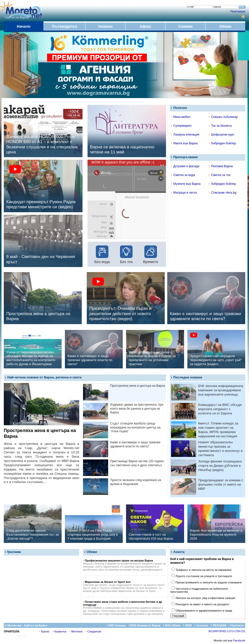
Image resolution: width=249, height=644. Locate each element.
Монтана (76, 631)
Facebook (239, 640)
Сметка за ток (220, 175)
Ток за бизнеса (220, 126)
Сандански (93, 631)
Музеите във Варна (186, 184)
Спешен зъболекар (223, 117)
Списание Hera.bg (223, 193)
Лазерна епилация (185, 135)
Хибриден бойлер (222, 143)
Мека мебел (181, 117)
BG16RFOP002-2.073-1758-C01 (227, 631)
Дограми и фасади (185, 166)
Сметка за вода (183, 175)
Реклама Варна (221, 166)
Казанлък (59, 631)
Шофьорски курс (221, 135)
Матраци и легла (184, 193)
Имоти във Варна (184, 143)
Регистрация (238, 11)
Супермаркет (181, 126)
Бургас (44, 631)
